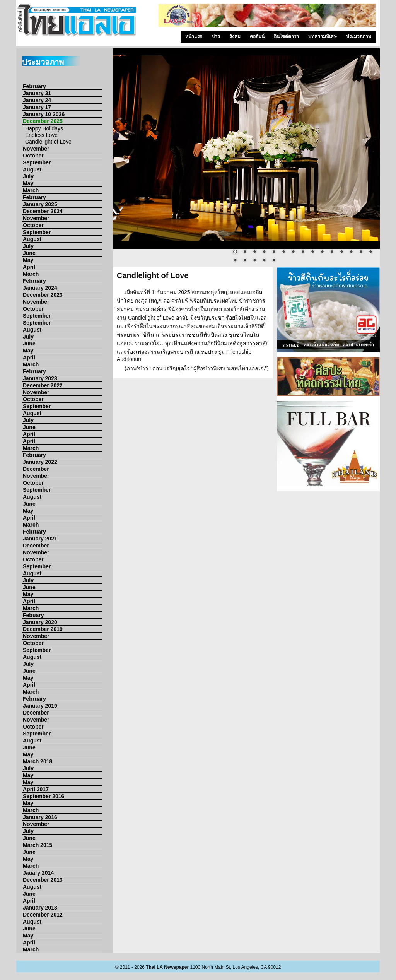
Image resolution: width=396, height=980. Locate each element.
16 (235, 261)
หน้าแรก (194, 36)
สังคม (235, 36)
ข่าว (216, 36)
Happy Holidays (44, 128)
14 (361, 252)
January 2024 (40, 288)
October (33, 156)
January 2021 (40, 539)
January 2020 (40, 622)
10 (322, 252)
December (36, 469)
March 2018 (38, 761)
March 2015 (38, 845)
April (29, 267)
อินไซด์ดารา (286, 36)
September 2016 (44, 796)
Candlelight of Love (48, 142)
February (34, 86)
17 (245, 261)
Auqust (32, 922)
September (37, 162)
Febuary (33, 615)
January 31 (37, 93)
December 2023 (43, 295)
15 (370, 252)
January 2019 (40, 706)
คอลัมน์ (257, 36)
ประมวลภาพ (359, 36)
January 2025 (40, 204)
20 (274, 261)
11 (332, 252)
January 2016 (40, 817)
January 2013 (40, 908)
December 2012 (43, 915)
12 (341, 252)
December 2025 (43, 121)
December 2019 (43, 629)
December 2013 (43, 880)
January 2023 (40, 378)
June (29, 253)
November (36, 149)
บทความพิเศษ (323, 36)
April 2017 (36, 789)
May (28, 183)
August (32, 169)
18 (254, 261)
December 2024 (43, 211)
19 (264, 261)
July (28, 176)
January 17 (37, 107)
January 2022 (40, 462)
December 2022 (43, 385)
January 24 (37, 100)
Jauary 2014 (38, 873)
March (31, 190)
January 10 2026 (44, 114)
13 (351, 252)
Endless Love (41, 135)
